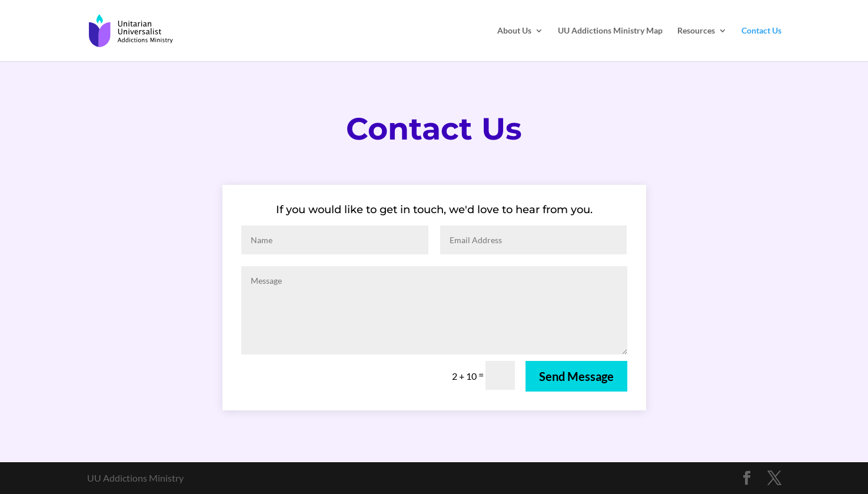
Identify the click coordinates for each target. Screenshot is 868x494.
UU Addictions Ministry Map (610, 31)
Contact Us (761, 31)
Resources (696, 31)
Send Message (576, 376)
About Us (514, 31)
